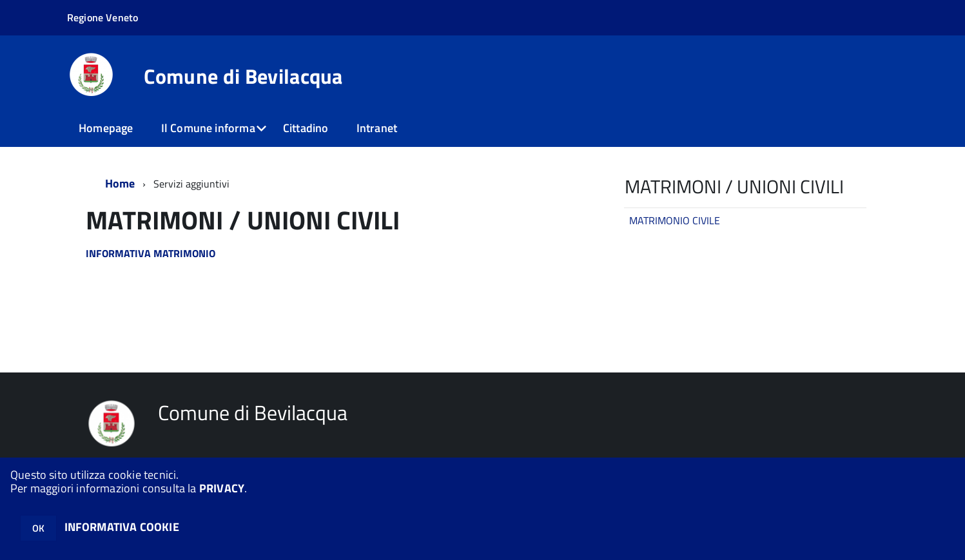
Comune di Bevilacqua (243, 76)
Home (120, 183)
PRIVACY (222, 488)
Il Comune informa (208, 128)
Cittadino (306, 128)
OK (38, 528)
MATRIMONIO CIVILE (675, 220)
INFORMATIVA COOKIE (122, 527)
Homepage (106, 128)
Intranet (377, 128)
